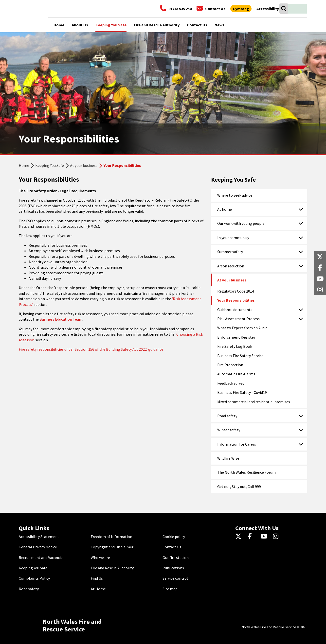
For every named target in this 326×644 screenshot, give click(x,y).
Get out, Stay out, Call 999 (239, 487)
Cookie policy (174, 537)
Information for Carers (237, 444)
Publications (173, 568)
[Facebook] (252, 537)
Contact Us (172, 547)
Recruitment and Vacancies (42, 557)
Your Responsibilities (236, 300)
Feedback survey (231, 383)
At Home (98, 589)
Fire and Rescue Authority (112, 568)
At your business (84, 165)
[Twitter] (240, 537)
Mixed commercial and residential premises (254, 402)
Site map (170, 589)
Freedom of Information (111, 537)
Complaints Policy (34, 578)
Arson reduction (231, 266)
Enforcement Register (236, 337)
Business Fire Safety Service (240, 356)
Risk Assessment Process (238, 319)
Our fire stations (176, 557)
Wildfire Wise (228, 458)
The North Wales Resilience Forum (246, 472)
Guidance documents (235, 310)
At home (225, 209)
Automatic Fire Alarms (236, 374)
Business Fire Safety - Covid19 (242, 392)
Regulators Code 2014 (236, 291)
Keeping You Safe (50, 165)
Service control (175, 578)
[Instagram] (277, 537)
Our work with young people (241, 223)
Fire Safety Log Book (235, 346)
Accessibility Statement (39, 537)
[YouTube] (265, 537)
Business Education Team (61, 319)
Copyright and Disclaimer (112, 547)
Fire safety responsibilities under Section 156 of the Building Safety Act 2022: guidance (91, 349)
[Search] (284, 9)
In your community (233, 238)
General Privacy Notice (38, 547)
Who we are (100, 557)
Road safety (227, 416)
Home (24, 165)
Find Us (97, 578)
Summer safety (230, 252)
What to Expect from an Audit (242, 328)
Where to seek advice (235, 195)
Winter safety (229, 430)
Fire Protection (230, 365)
